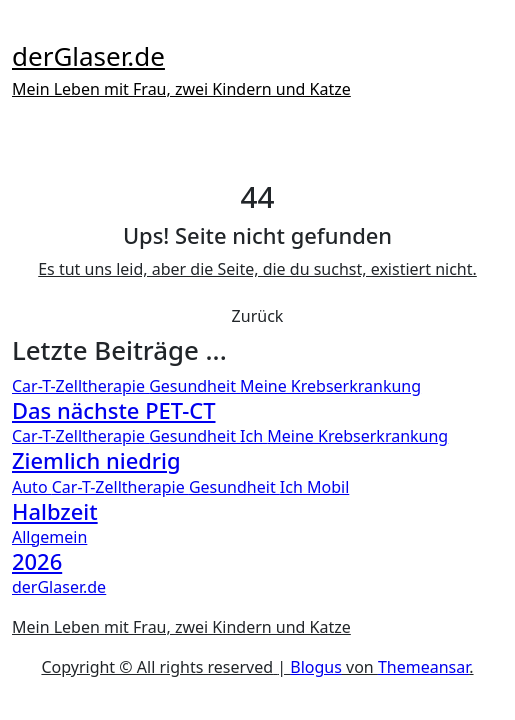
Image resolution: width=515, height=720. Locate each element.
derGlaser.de (88, 56)
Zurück (258, 316)
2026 (37, 561)
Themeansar (423, 667)
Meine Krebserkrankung (330, 386)
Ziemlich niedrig (96, 460)
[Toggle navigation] (25, 26)
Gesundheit (194, 386)
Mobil (328, 487)
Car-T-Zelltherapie (80, 386)
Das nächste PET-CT (114, 410)
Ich (253, 436)
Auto (32, 487)
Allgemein (49, 537)
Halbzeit (55, 511)
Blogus (316, 667)
